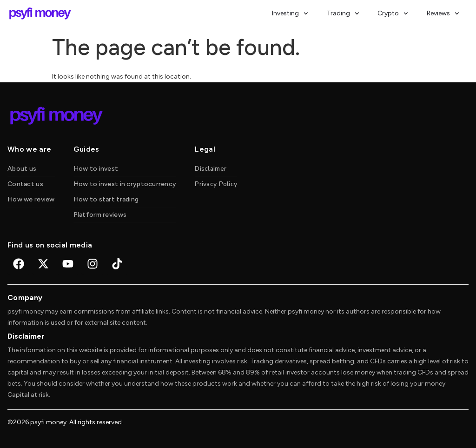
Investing (290, 13)
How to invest (96, 169)
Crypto (393, 13)
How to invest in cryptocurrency (125, 184)
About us (22, 169)
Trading (343, 13)
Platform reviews (100, 215)
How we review (31, 199)
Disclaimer (211, 169)
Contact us (25, 184)
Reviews (443, 13)
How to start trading (106, 199)
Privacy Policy (216, 184)
